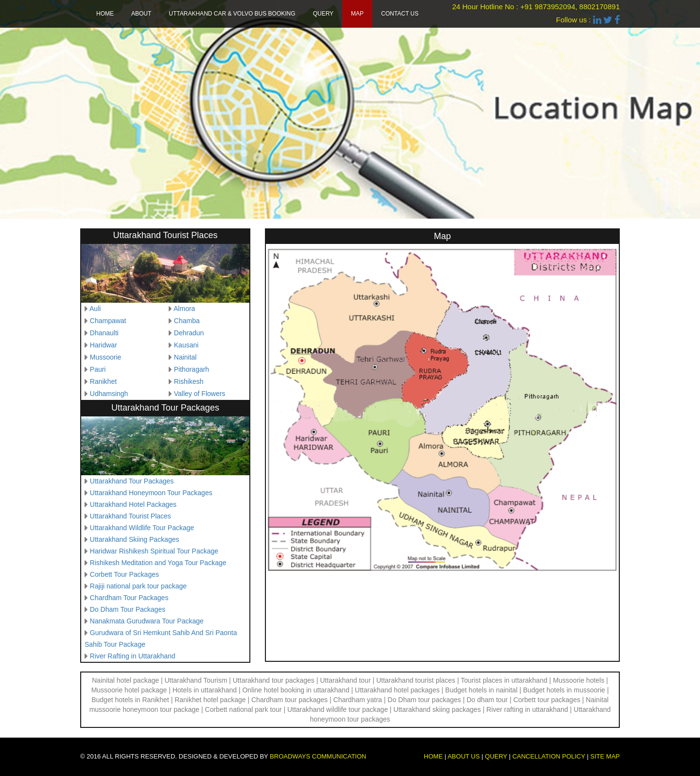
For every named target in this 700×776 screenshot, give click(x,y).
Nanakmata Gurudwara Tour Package (147, 621)
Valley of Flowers (200, 394)
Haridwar (104, 345)
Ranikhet (103, 381)
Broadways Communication (318, 756)
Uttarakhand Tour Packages (132, 481)
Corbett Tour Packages (124, 574)
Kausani (186, 345)
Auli (95, 309)
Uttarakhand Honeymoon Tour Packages (151, 493)
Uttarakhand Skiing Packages (135, 539)
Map (357, 14)
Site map (605, 756)
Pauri (98, 369)
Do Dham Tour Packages (128, 609)
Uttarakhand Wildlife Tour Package (142, 528)
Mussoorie (106, 357)
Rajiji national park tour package (138, 586)
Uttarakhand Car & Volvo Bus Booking (232, 14)
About (141, 14)
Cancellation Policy (549, 756)
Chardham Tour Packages (129, 598)
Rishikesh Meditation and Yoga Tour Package (158, 563)
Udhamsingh (109, 394)
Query (323, 14)
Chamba (187, 321)
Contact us (400, 14)
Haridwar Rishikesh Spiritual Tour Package (154, 551)
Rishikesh (189, 381)
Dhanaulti (104, 333)
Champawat (108, 321)
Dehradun (189, 333)
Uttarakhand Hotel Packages (133, 504)
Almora (184, 309)
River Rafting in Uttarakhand (133, 656)
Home (105, 14)
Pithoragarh (192, 369)
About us (464, 756)
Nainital (185, 357)
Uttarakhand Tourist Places (131, 516)
